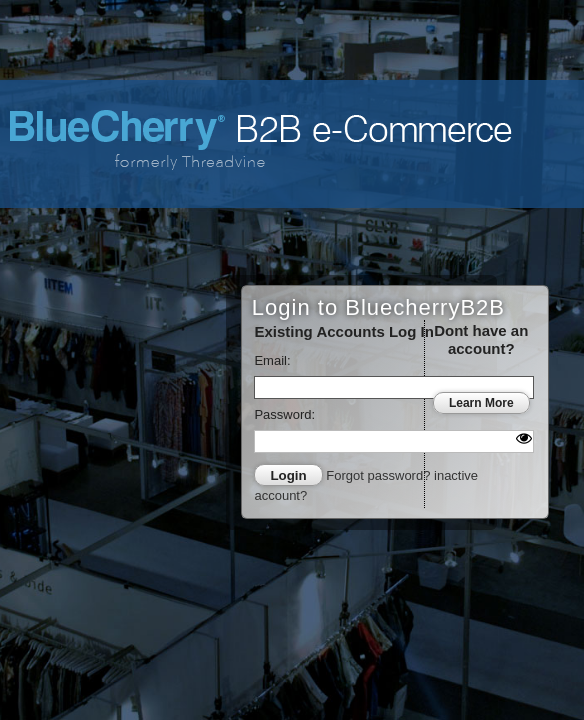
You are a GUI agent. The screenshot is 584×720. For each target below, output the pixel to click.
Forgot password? (380, 475)
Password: (284, 414)
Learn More (481, 403)
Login (288, 475)
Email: (272, 360)
